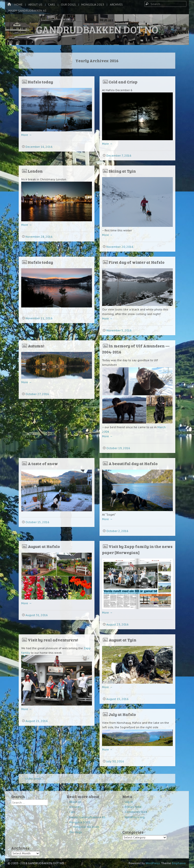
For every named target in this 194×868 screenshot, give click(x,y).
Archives (116, 4)
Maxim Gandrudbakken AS (27, 10)
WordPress (153, 863)
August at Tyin (123, 640)
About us (35, 4)
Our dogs (68, 4)
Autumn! (36, 346)
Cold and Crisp (123, 82)
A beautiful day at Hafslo (133, 463)
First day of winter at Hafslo (137, 262)
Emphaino (179, 863)
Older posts (31, 778)
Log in (129, 802)
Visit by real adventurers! (53, 640)
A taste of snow (43, 463)
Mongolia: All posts (86, 827)
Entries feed (133, 807)
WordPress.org (135, 817)
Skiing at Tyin (122, 171)
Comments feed (136, 812)
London (35, 171)
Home (18, 4)
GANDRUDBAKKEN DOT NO (97, 29)
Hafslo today (40, 82)
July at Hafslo (122, 714)
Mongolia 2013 (93, 4)
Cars (52, 4)
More (27, 135)
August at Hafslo (44, 546)
